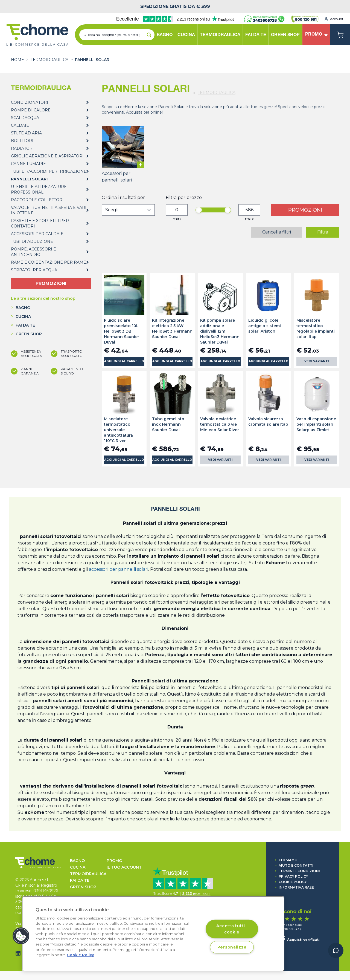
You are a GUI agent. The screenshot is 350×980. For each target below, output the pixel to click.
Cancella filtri (277, 232)
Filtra (323, 232)
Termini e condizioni (297, 871)
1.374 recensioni (290, 925)
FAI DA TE (80, 880)
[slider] (199, 210)
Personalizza (232, 947)
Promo (114, 861)
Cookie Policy (291, 882)
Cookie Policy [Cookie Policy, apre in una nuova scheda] (81, 955)
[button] (21, 936)
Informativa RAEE (294, 887)
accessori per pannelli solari (119, 569)
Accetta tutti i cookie (232, 929)
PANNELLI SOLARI (93, 60)
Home (17, 60)
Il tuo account (124, 867)
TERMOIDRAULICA (49, 60)
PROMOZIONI (51, 283)
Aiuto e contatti (294, 865)
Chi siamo (286, 860)
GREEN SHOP (83, 887)
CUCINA (78, 867)
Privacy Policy (291, 876)
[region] (153, 934)
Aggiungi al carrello (124, 361)
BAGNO (77, 861)
